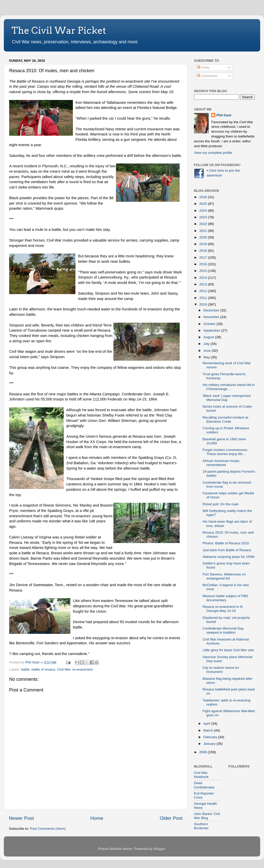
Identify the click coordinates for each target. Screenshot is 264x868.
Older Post (171, 818)
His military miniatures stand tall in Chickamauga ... (229, 387)
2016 (204, 264)
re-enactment (83, 669)
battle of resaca (43, 669)
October (210, 324)
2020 (204, 237)
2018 (204, 251)
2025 (204, 204)
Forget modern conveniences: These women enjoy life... (225, 452)
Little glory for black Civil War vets (228, 650)
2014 (204, 278)
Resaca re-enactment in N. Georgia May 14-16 (223, 609)
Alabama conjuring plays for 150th (229, 557)
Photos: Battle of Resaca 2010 (226, 543)
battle (25, 669)
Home (97, 818)
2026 (204, 197)
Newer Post (21, 818)
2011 (204, 298)
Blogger (159, 849)
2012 (204, 291)
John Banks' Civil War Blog (207, 816)
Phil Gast (224, 115)
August (209, 337)
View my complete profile (213, 153)
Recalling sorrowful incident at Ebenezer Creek (225, 419)
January (210, 744)
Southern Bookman (201, 826)
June (208, 351)
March (209, 730)
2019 (204, 244)
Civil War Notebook (201, 775)
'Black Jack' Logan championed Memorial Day (227, 398)
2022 (204, 224)
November (212, 317)
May (207, 357)
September (212, 330)
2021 (204, 231)
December (212, 310)
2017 (204, 257)
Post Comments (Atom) (48, 829)
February (211, 737)
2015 (204, 271)
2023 (204, 217)
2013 (204, 284)
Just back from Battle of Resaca (227, 550)
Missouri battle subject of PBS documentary (225, 598)
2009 (204, 752)
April (207, 724)
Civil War (64, 669)
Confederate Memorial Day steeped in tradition (223, 630)
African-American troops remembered (221, 463)
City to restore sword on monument (221, 670)
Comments (207, 76)
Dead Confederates (204, 785)
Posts (203, 67)
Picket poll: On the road (220, 504)
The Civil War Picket (59, 30)
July (207, 344)
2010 (204, 304)
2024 (204, 211)
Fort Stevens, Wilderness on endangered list (224, 576)
